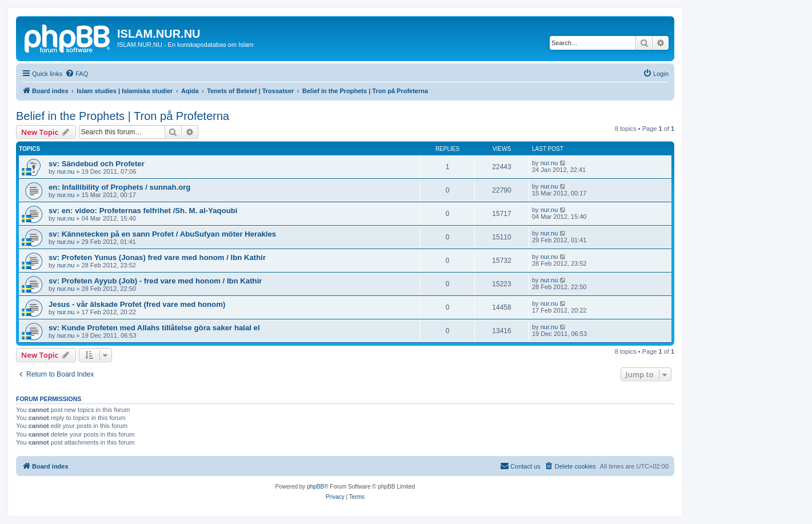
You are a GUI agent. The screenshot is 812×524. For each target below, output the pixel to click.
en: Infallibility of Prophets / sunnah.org (119, 187)
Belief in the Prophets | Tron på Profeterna (123, 116)
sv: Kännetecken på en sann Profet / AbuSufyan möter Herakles (162, 234)
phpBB (315, 487)
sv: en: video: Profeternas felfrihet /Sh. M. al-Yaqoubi (143, 211)
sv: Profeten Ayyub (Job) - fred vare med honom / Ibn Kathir (155, 281)
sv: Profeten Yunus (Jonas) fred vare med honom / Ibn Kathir (157, 257)
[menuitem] (77, 74)
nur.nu (66, 171)
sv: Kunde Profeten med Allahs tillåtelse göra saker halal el (154, 328)
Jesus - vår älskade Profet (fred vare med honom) (137, 304)
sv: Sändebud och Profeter (97, 164)
